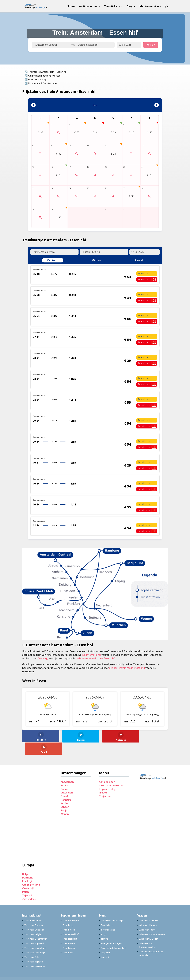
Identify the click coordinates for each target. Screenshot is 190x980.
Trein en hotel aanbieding (113, 935)
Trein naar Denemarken (36, 926)
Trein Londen (69, 935)
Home (71, 7)
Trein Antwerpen (71, 908)
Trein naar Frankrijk (34, 913)
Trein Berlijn (68, 913)
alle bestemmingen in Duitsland (127, 668)
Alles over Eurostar (149, 913)
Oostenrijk (28, 876)
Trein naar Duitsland (34, 917)
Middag (96, 260)
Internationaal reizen (111, 773)
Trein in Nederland (33, 908)
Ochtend (53, 260)
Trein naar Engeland (34, 931)
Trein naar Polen (32, 945)
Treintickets (112, 7)
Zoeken (151, 45)
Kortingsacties (88, 7)
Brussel (65, 777)
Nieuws (103, 780)
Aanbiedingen (107, 770)
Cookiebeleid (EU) (46, 969)
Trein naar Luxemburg (35, 935)
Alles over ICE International (152, 922)
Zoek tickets (144, 273)
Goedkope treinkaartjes (113, 908)
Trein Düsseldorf (71, 922)
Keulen (65, 791)
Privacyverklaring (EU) (70, 969)
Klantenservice (149, 7)
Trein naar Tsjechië (34, 949)
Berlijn (64, 773)
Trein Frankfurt (70, 926)
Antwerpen (67, 770)
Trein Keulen (69, 931)
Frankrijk (27, 869)
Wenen (65, 802)
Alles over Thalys (147, 917)
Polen (26, 880)
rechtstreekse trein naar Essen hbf (95, 658)
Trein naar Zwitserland (35, 954)
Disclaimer (102, 969)
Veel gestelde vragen (111, 931)
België (26, 862)
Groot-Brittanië (31, 872)
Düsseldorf (67, 780)
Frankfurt (66, 784)
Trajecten (105, 784)
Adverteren (28, 969)
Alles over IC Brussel (149, 908)
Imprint (89, 969)
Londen (65, 795)
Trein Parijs (68, 940)
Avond (139, 260)
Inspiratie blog (107, 777)
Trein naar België (33, 922)
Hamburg (66, 787)
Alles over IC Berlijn (149, 926)
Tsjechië (27, 883)
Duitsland (28, 865)
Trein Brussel (69, 917)
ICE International (91, 655)
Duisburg (43, 658)
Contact (105, 945)
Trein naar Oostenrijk (35, 940)
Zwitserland (29, 887)
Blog (130, 7)
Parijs (64, 798)
